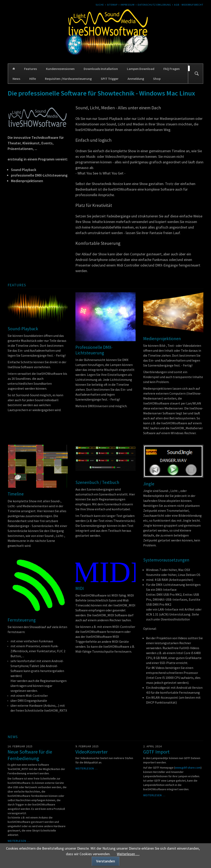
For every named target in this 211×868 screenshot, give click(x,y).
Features (30, 69)
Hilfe (33, 79)
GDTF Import (156, 752)
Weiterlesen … (19, 841)
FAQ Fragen (172, 69)
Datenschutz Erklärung (154, 5)
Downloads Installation (101, 69)
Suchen (197, 74)
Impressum (128, 5)
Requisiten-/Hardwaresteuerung (68, 79)
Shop (157, 79)
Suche (100, 5)
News (16, 79)
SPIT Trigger (110, 79)
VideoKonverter (91, 752)
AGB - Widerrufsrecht (189, 5)
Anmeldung (136, 79)
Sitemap (112, 5)
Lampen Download (141, 69)
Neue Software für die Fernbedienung (30, 755)
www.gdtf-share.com (188, 768)
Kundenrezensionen (60, 69)
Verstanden (106, 861)
